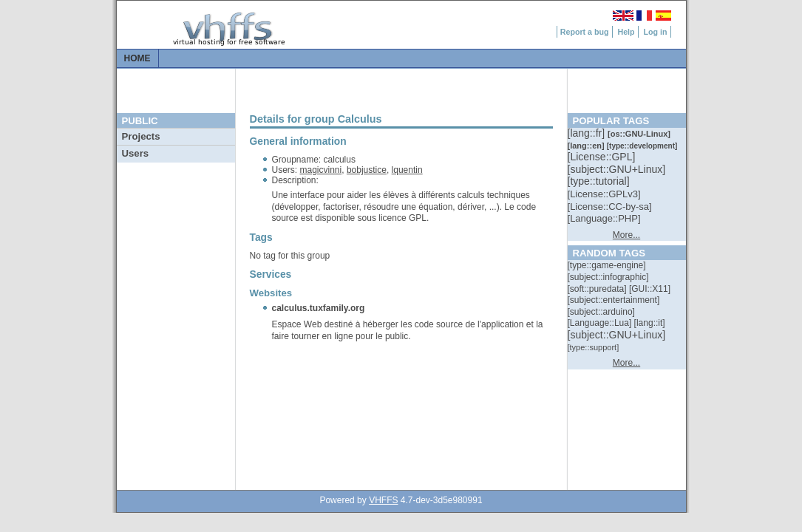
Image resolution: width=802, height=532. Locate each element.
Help (626, 32)
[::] (588, 133)
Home (137, 58)
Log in (656, 32)
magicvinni (321, 170)
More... (626, 235)
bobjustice (367, 170)
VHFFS (383, 500)
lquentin (407, 170)
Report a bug (585, 32)
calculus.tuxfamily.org (319, 308)
